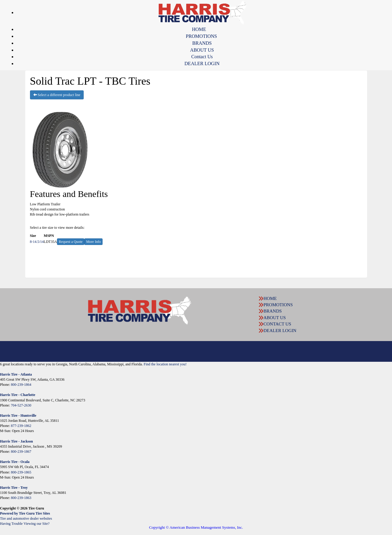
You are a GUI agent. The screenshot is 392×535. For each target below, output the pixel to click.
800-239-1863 (21, 498)
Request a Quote (71, 242)
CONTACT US (277, 324)
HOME (199, 29)
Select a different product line (57, 95)
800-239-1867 (21, 452)
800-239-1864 (21, 385)
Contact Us (202, 57)
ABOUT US (202, 50)
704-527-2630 (21, 405)
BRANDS (202, 43)
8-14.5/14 (37, 242)
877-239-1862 (21, 426)
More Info (93, 242)
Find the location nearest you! (165, 364)
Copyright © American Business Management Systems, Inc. (196, 527)
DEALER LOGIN (202, 63)
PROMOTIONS (201, 36)
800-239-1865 (21, 472)
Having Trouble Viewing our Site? (25, 524)
